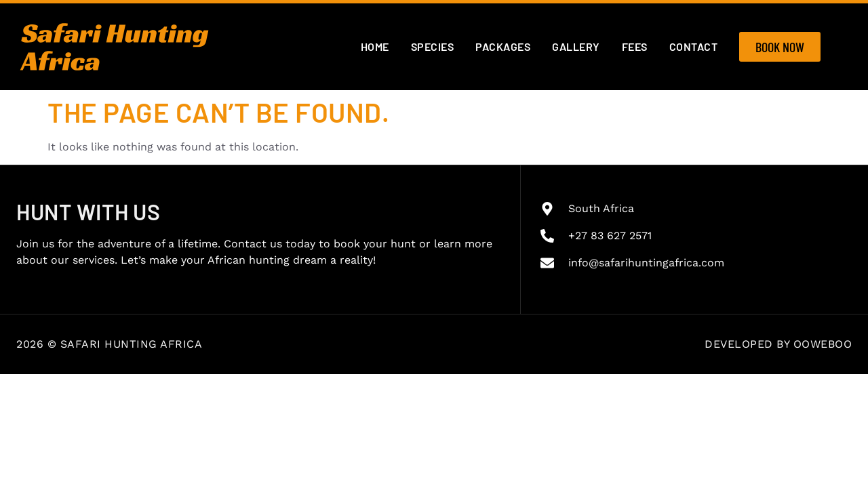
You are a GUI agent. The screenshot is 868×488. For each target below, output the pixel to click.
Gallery (576, 46)
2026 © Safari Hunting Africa (109, 344)
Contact (694, 46)
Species (433, 46)
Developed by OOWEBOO (778, 344)
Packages (503, 46)
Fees (635, 46)
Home (375, 46)
